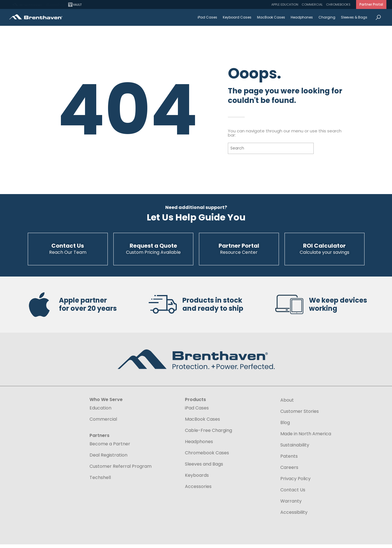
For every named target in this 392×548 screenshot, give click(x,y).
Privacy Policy (295, 482)
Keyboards (197, 479)
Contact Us (293, 493)
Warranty (291, 505)
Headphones (302, 17)
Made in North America (306, 437)
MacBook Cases (271, 17)
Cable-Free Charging (208, 434)
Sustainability (295, 448)
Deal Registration (108, 459)
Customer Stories (300, 415)
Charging (327, 17)
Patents (289, 460)
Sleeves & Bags (354, 17)
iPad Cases (207, 17)
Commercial (312, 4)
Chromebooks (338, 4)
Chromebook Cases (207, 456)
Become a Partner (110, 447)
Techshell (100, 481)
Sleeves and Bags (204, 468)
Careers (289, 471)
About (287, 404)
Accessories (198, 490)
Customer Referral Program (121, 470)
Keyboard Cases (237, 17)
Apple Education (285, 4)
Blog (285, 426)
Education (100, 411)
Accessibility (294, 516)
